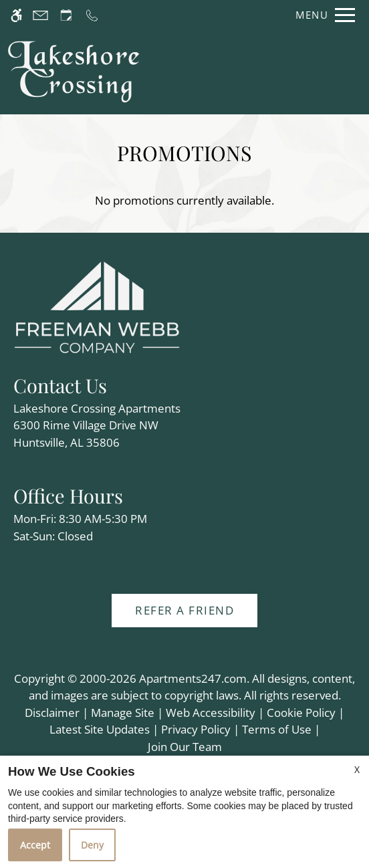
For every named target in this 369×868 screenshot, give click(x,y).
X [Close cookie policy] (357, 769)
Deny (92, 845)
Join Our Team (185, 747)
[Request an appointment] (66, 15)
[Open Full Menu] (322, 15)
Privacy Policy (196, 729)
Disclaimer (52, 713)
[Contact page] (40, 15)
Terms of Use (277, 729)
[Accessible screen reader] (16, 15)
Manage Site (123, 713)
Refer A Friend (184, 610)
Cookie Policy (301, 713)
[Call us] (92, 15)
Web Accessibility (211, 713)
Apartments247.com (193, 678)
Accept (35, 845)
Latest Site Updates (100, 729)
